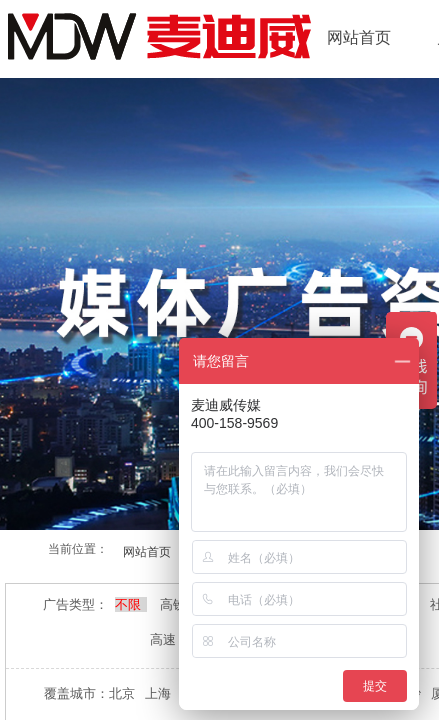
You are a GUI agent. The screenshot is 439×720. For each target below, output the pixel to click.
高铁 (174, 604)
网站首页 (359, 37)
